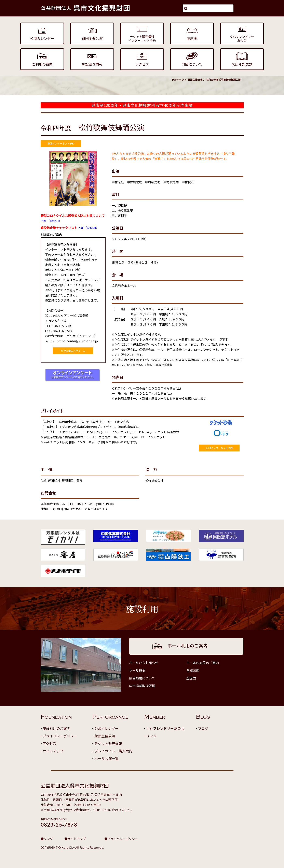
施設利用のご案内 (56, 728)
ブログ (203, 728)
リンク (151, 736)
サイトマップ (53, 751)
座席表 (191, 678)
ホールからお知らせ (144, 663)
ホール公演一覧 (106, 758)
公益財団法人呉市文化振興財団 (75, 785)
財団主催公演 (195, 80)
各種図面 (193, 670)
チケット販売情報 (108, 743)
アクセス (49, 743)
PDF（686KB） (70, 228)
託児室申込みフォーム (73, 351)
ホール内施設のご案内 (203, 663)
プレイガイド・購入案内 (113, 751)
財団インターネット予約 (61, 143)
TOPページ (178, 80)
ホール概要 (137, 670)
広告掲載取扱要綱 (142, 686)
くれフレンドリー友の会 (165, 728)
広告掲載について (142, 678)
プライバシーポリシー (60, 736)
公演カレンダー (106, 728)
